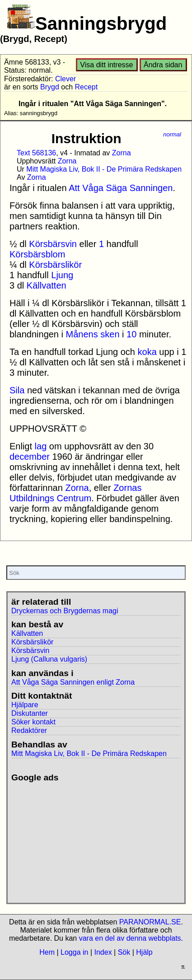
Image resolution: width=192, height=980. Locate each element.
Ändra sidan (163, 65)
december (30, 457)
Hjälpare (25, 705)
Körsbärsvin (53, 244)
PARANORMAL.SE (150, 922)
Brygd (50, 87)
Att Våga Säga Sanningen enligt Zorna (73, 682)
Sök (124, 952)
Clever (66, 79)
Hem (47, 952)
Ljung (62, 275)
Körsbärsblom (37, 254)
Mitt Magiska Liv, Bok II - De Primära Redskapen (104, 169)
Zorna (122, 153)
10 (131, 334)
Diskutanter (30, 713)
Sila (17, 390)
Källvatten (47, 285)
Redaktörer (29, 730)
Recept (87, 87)
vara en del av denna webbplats (130, 938)
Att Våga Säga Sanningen (121, 188)
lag (41, 446)
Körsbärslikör (55, 265)
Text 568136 (36, 153)
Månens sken (93, 334)
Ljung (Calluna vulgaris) (49, 659)
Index (103, 952)
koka (147, 352)
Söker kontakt (33, 722)
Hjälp (144, 952)
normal (172, 134)
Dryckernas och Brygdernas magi (65, 611)
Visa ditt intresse (106, 65)
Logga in (74, 952)
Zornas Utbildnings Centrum (75, 493)
